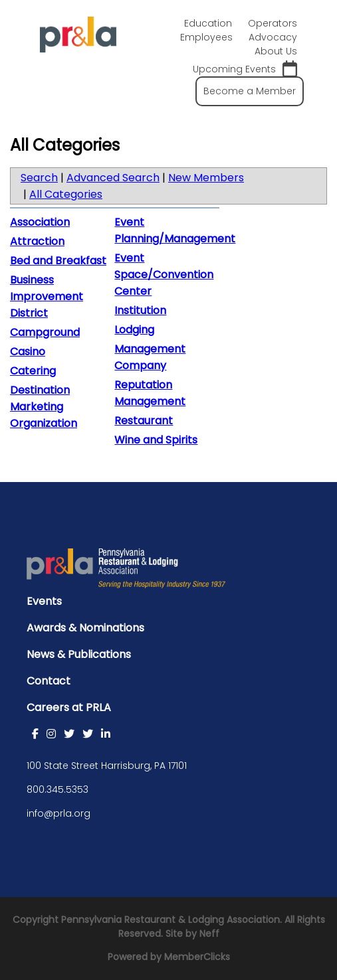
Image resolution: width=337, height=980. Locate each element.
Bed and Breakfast (58, 261)
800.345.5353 (57, 789)
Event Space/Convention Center (164, 275)
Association (40, 222)
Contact (49, 681)
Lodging (134, 330)
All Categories (66, 194)
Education (208, 23)
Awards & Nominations (85, 628)
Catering (33, 371)
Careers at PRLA (69, 707)
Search (39, 178)
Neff (209, 934)
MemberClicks (197, 957)
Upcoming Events (245, 69)
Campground (45, 332)
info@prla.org (58, 813)
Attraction (37, 241)
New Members (206, 178)
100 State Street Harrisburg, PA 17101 (107, 766)
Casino (28, 352)
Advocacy (273, 37)
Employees (206, 37)
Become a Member (250, 91)
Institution (140, 310)
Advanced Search (113, 178)
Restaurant (144, 421)
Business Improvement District (47, 296)
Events (44, 601)
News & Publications (79, 654)
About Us (276, 51)
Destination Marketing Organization (44, 407)
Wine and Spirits (156, 440)
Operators (273, 23)
